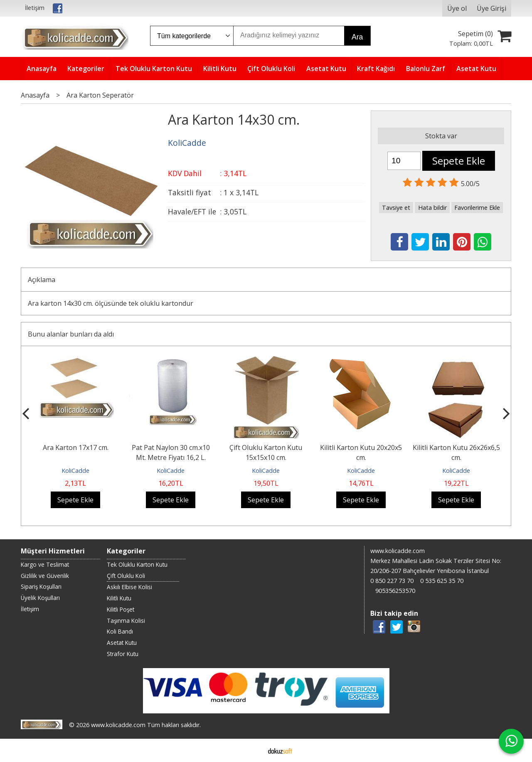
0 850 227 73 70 (392, 581)
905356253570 (395, 591)
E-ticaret (253, 750)
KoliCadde (75, 471)
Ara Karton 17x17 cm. (76, 447)
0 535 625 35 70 (442, 581)
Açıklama (42, 280)
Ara (357, 37)
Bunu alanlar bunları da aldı (71, 334)
